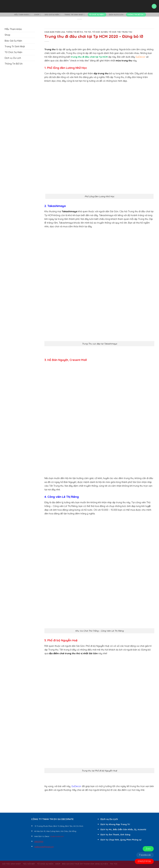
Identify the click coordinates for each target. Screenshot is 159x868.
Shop (37, 15)
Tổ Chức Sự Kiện (97, 15)
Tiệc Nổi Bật (29, 864)
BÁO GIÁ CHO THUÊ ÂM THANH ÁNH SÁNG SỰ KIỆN (85, 864)
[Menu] (154, 6)
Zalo (148, 849)
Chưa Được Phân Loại (55, 32)
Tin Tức (88, 32)
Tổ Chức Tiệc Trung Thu (120, 32)
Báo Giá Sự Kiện (52, 15)
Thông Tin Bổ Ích (136, 15)
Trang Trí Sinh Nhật (75, 15)
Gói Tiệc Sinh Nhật (12, 864)
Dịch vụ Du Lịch (116, 15)
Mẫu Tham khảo (22, 15)
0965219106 (144, 861)
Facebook (145, 855)
